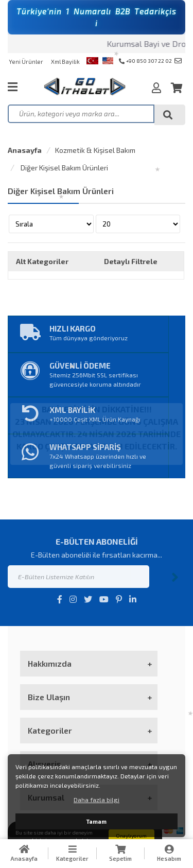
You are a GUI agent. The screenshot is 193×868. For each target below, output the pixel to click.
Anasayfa (25, 150)
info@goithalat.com (178, 61)
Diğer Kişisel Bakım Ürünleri (64, 168)
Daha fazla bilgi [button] (97, 800)
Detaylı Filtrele (131, 261)
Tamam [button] (97, 821)
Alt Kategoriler (42, 261)
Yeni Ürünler (26, 62)
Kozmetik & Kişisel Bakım (95, 150)
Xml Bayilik (65, 62)
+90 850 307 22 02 (145, 61)
